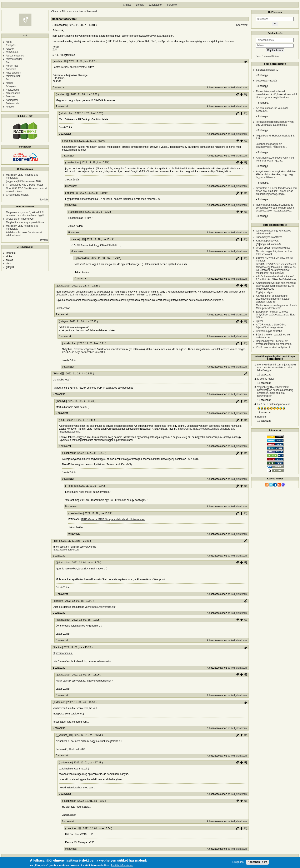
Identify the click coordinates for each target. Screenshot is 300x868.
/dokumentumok (15, 56)
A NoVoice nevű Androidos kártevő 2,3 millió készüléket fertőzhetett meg (277, 278)
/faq (8, 62)
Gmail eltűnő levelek (17, 195)
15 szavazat (264, 383)
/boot (9, 42)
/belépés (11, 45)
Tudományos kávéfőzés (269, 237)
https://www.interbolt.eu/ (66, 550)
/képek (10, 83)
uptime (260, 321)
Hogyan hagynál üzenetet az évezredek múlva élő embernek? (274, 343)
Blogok (140, 5)
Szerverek (92, 11)
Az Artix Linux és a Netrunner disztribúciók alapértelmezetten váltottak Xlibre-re (273, 299)
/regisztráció (13, 90)
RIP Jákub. (59, 78)
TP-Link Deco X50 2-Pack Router (24, 185)
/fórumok (11, 69)
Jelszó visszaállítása (267, 56)
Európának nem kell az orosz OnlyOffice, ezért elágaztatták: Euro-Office (276, 315)
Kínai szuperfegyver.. (268, 241)
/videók (10, 107)
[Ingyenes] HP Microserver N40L (24, 181)
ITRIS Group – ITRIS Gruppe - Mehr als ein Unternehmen (113, 519)
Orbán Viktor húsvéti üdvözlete (273, 248)
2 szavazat (62, 314)
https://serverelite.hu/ (104, 607)
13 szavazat (264, 400)
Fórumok (172, 5)
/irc (8, 79)
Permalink (246, 61)
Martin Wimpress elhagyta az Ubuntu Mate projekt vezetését (277, 307)
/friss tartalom (14, 73)
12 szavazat (264, 413)
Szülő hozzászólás (241, 94)
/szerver (11, 96)
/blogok (10, 49)
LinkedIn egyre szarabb (269, 331)
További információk (122, 866)
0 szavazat (59, 88)
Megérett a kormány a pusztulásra (25, 222)
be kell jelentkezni (237, 88)
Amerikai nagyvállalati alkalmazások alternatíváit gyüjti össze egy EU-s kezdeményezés (276, 286)
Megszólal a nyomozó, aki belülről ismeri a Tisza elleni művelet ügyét (25, 214)
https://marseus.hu (63, 653)
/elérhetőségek (14, 59)
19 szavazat (264, 375)
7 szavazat (68, 156)
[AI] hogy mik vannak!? (269, 244)
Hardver (79, 11)
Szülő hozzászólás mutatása (246, 94)
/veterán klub (13, 103)
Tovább (44, 200)
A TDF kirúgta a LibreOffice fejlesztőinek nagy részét (271, 326)
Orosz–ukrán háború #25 (20, 219)
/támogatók (12, 100)
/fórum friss (12, 66)
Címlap (127, 5)
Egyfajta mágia (264, 292)
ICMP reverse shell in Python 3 (273, 348)
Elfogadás (238, 862)
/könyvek (11, 86)
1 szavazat (62, 106)
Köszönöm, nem (257, 862)
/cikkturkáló (12, 52)
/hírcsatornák (13, 76)
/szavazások (13, 93)
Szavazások (155, 5)
